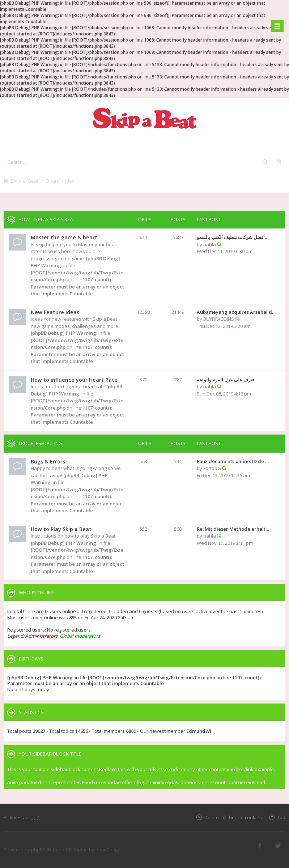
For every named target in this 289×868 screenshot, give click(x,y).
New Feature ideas (55, 312)
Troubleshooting (40, 443)
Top (281, 817)
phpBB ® (41, 850)
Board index (60, 181)
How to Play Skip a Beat (47, 219)
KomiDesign (109, 850)
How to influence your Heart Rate (74, 380)
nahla (210, 244)
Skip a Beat (25, 181)
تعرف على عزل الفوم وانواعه (226, 380)
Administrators (41, 636)
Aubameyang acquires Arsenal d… (236, 312)
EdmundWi (199, 731)
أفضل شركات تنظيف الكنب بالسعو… (233, 237)
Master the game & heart (64, 237)
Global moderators (80, 636)
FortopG (212, 468)
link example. (260, 769)
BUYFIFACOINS (219, 319)
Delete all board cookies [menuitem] (233, 817)
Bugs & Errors (48, 461)
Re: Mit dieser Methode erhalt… (233, 529)
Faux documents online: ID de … (233, 461)
